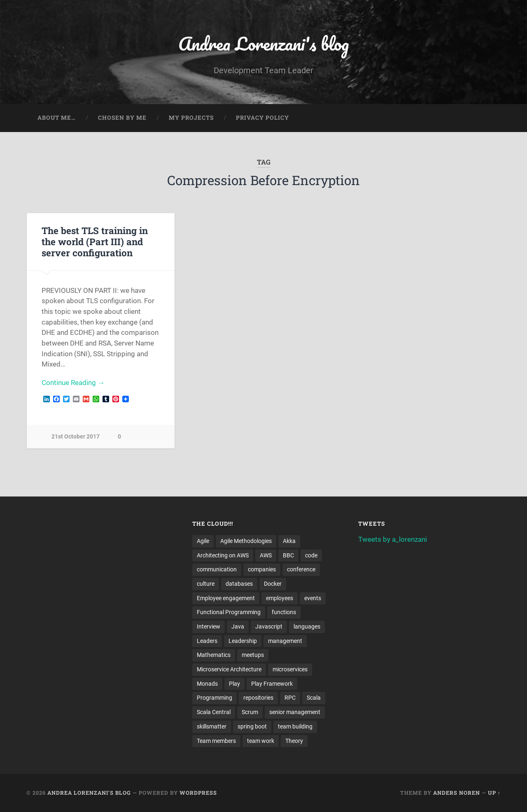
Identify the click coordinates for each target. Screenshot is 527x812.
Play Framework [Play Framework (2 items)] (272, 684)
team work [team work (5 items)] (261, 741)
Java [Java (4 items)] (238, 626)
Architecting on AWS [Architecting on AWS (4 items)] (223, 555)
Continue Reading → (73, 383)
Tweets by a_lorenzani (393, 539)
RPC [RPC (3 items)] (290, 698)
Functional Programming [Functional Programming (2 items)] (229, 612)
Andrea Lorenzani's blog (263, 43)
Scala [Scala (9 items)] (314, 698)
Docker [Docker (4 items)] (273, 584)
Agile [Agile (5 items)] (203, 541)
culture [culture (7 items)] (206, 584)
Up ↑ (494, 793)
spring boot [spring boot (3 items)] (252, 726)
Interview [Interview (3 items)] (209, 626)
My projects (191, 118)
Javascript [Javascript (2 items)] (269, 626)
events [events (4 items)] (313, 598)
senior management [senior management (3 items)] (295, 712)
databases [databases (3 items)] (239, 584)
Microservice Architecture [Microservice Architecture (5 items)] (229, 669)
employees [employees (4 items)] (280, 598)
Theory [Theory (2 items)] (294, 741)
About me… (57, 118)
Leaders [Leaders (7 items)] (207, 641)
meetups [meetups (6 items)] (253, 655)
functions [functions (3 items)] (284, 612)
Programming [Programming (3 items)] (215, 698)
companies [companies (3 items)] (262, 569)
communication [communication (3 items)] (217, 569)
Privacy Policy (262, 118)
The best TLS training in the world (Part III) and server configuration (95, 241)
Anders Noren (457, 793)
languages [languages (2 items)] (307, 626)
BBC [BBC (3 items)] (288, 555)
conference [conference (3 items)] (301, 569)
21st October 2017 (76, 437)
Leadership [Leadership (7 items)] (243, 641)
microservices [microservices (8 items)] (290, 669)
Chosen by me (122, 118)
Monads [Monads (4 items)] (207, 684)
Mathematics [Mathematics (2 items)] (214, 655)
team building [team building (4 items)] (295, 726)
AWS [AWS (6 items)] (266, 555)
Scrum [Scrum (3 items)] (250, 712)
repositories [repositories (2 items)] (258, 698)
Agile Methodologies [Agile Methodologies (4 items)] (246, 541)
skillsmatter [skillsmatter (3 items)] (212, 726)
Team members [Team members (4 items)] (216, 741)
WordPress (198, 793)
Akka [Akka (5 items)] (289, 541)
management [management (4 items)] (285, 641)
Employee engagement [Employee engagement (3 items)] (226, 598)
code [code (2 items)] (311, 555)
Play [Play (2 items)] (234, 684)
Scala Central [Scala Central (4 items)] (214, 712)
